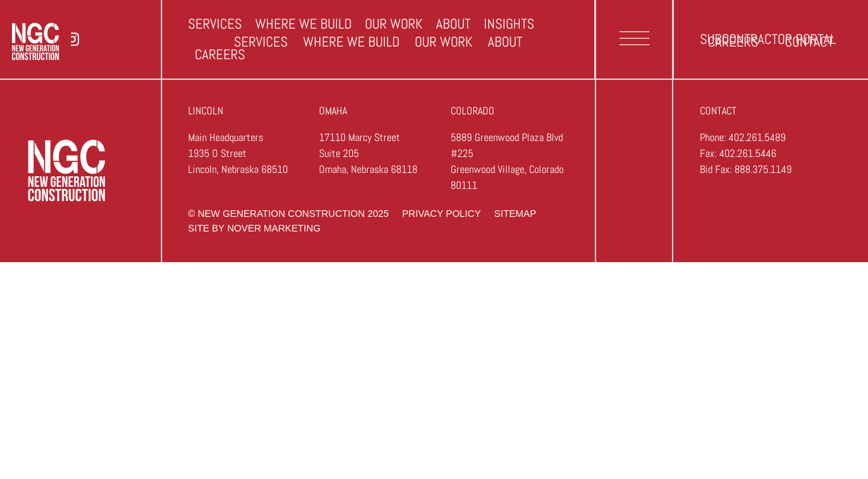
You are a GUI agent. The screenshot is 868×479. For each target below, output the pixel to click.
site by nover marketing (255, 228)
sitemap (515, 214)
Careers (733, 42)
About (505, 42)
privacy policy (442, 214)
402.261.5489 (757, 137)
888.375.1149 (763, 169)
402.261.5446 (748, 153)
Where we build (351, 42)
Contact (809, 42)
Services (261, 42)
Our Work (444, 42)
